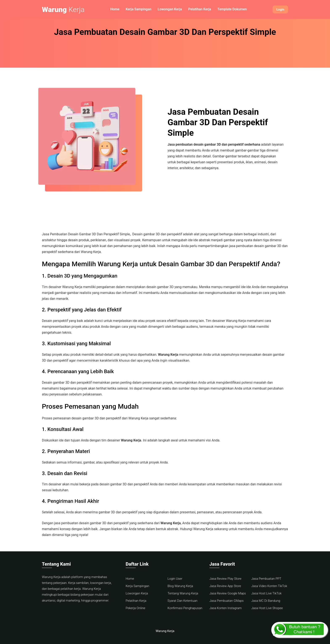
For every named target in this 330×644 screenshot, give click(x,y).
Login (280, 9)
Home (115, 9)
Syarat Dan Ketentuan (182, 601)
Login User (175, 579)
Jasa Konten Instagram (226, 608)
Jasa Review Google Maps (228, 593)
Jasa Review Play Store (225, 579)
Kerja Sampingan (138, 9)
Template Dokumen (232, 9)
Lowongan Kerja (170, 9)
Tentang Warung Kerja (183, 593)
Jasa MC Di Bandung (266, 601)
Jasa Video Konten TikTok (269, 586)
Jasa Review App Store (225, 586)
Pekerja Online (135, 608)
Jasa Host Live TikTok (266, 593)
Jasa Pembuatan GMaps (226, 601)
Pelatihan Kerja (200, 9)
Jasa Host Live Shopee (267, 608)
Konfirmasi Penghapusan (185, 608)
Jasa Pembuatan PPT (266, 579)
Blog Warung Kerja (180, 586)
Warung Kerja (165, 631)
